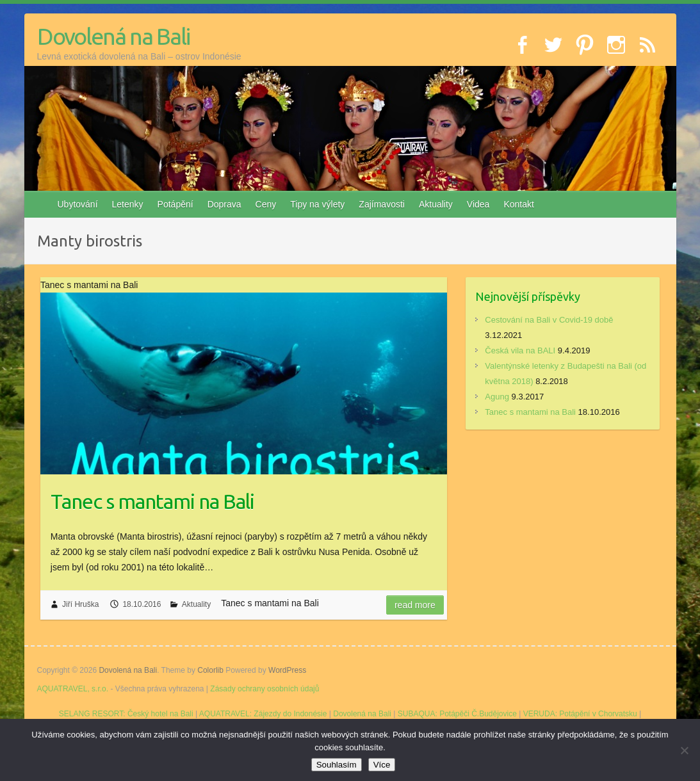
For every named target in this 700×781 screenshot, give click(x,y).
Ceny (266, 204)
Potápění (175, 204)
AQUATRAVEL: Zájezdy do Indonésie (263, 714)
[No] (684, 750)
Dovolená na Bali (113, 36)
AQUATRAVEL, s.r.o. (73, 689)
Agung (497, 397)
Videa (478, 204)
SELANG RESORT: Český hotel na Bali (126, 714)
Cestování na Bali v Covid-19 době (549, 320)
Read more (415, 605)
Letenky (128, 204)
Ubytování (78, 204)
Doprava (224, 204)
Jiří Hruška (80, 604)
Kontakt (518, 204)
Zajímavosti (382, 204)
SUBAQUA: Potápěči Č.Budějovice (457, 714)
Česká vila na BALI (520, 350)
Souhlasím (337, 765)
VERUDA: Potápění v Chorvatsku (580, 714)
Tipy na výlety (317, 204)
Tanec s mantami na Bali (152, 501)
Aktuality (436, 204)
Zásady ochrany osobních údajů (265, 689)
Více (382, 765)
